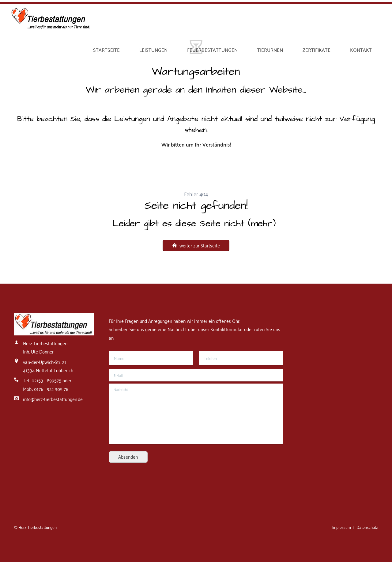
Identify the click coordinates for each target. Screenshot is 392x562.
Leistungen (153, 50)
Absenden (128, 457)
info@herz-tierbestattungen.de (53, 399)
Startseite (106, 50)
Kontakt (361, 50)
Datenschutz (367, 527)
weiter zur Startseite (199, 245)
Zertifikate (317, 50)
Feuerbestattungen (212, 50)
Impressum (342, 527)
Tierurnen (270, 50)
